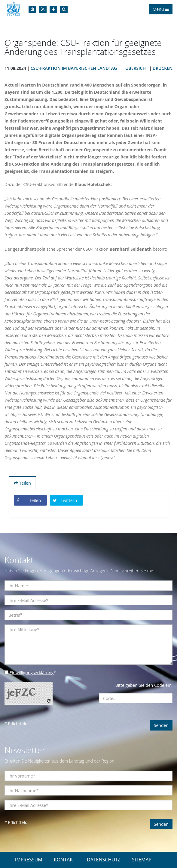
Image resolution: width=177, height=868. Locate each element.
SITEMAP (142, 860)
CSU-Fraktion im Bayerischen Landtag (74, 68)
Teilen (22, 483)
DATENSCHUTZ (104, 860)
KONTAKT (65, 860)
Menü (161, 9)
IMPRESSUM (29, 860)
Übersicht (137, 68)
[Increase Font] (53, 9)
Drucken (163, 68)
